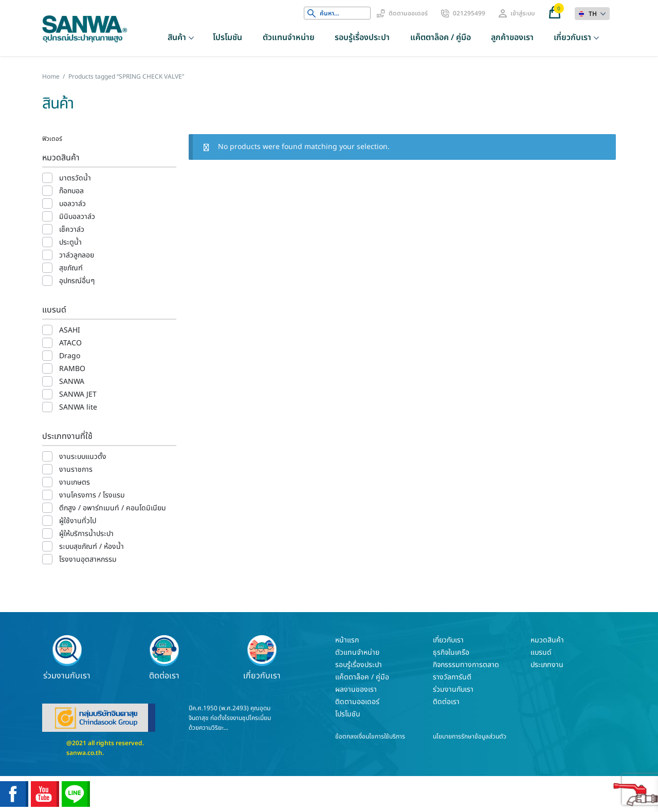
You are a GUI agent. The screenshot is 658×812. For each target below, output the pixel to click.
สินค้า (177, 38)
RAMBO (72, 369)
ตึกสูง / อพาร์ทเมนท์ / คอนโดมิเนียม (113, 508)
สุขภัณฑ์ (71, 268)
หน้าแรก (347, 640)
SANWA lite (78, 407)
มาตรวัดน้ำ (75, 178)
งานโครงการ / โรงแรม (92, 495)
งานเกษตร (75, 482)
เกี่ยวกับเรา (572, 38)
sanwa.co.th (84, 753)
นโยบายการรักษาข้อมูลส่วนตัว (470, 736)
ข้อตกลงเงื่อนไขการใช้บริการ (370, 736)
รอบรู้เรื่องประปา (362, 38)
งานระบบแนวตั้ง (83, 457)
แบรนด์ (54, 310)
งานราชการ (76, 469)
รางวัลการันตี (452, 677)
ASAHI (70, 330)
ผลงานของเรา (356, 689)
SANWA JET (78, 394)
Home (51, 77)
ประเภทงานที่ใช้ (67, 436)
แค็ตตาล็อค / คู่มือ (441, 38)
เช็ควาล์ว (72, 229)
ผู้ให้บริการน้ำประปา (86, 534)
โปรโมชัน (227, 38)
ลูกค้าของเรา (512, 38)
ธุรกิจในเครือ (451, 652)
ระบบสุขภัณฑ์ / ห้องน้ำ (92, 547)
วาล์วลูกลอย (77, 255)
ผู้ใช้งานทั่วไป (78, 521)
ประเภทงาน (547, 665)
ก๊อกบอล (71, 191)
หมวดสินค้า (61, 158)
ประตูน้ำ (70, 242)
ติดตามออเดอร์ (408, 13)
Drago (70, 356)
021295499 (469, 13)
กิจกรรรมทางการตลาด (466, 665)
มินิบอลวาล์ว (77, 217)
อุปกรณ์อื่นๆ (77, 281)
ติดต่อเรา (164, 658)
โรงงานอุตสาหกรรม (88, 559)
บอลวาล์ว (72, 204)
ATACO (70, 343)
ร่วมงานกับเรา (67, 658)
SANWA (72, 382)
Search (312, 13)
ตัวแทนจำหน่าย (289, 38)
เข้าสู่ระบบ (523, 13)
